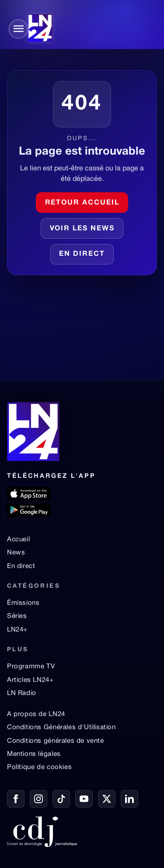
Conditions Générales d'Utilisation (61, 727)
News (16, 553)
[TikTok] (61, 799)
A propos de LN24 (36, 714)
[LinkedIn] (129, 799)
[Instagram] (38, 799)
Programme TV (31, 667)
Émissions (23, 603)
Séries (17, 616)
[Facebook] (16, 799)
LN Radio (22, 693)
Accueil (18, 540)
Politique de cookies (39, 767)
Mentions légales (34, 754)
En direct (82, 254)
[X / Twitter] (107, 799)
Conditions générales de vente (56, 741)
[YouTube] (84, 799)
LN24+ (17, 630)
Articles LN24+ (30, 680)
